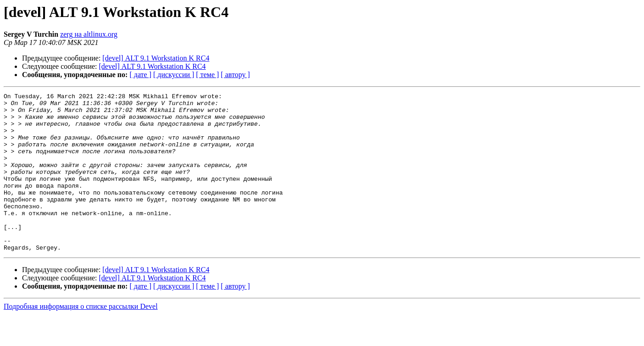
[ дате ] (140, 75)
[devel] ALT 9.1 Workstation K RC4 (156, 58)
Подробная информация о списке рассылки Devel (81, 338)
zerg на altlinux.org (89, 34)
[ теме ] (207, 75)
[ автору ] (235, 75)
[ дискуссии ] (174, 75)
